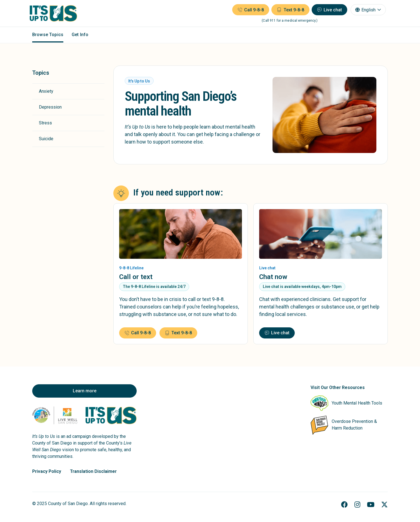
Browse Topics (48, 36)
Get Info (80, 36)
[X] (384, 505)
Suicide (46, 139)
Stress (45, 123)
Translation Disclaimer (93, 471)
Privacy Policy (47, 471)
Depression (50, 107)
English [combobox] (366, 10)
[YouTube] (371, 505)
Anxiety (46, 91)
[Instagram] (357, 505)
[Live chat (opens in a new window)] (327, 10)
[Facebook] (344, 505)
